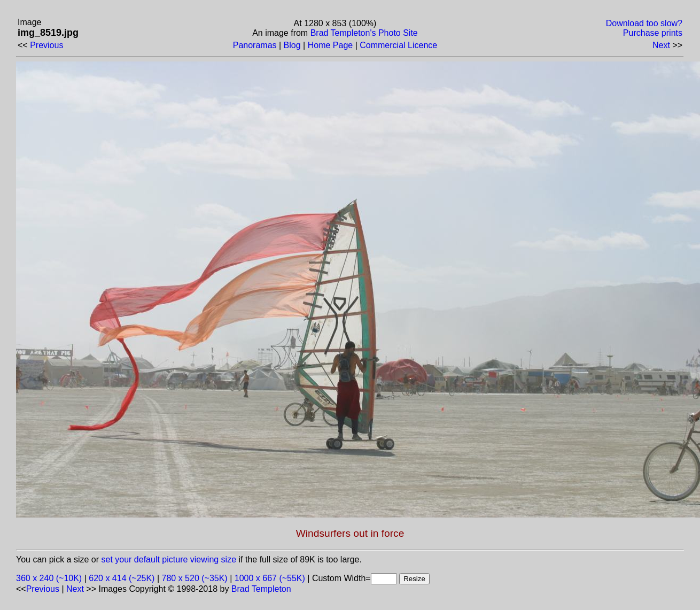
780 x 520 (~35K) (195, 578)
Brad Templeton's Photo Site (364, 33)
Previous (46, 45)
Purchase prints (653, 33)
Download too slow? (644, 23)
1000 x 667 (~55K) (270, 578)
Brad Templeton (261, 589)
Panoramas (255, 45)
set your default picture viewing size (169, 559)
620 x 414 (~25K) (122, 578)
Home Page (330, 45)
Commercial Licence (398, 45)
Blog (292, 45)
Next (661, 45)
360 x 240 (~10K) (49, 578)
